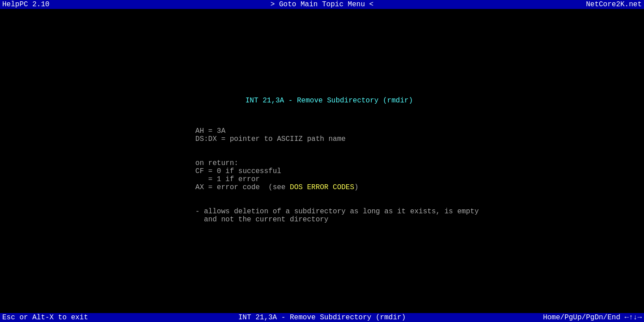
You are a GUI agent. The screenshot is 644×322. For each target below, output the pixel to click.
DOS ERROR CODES (322, 190)
